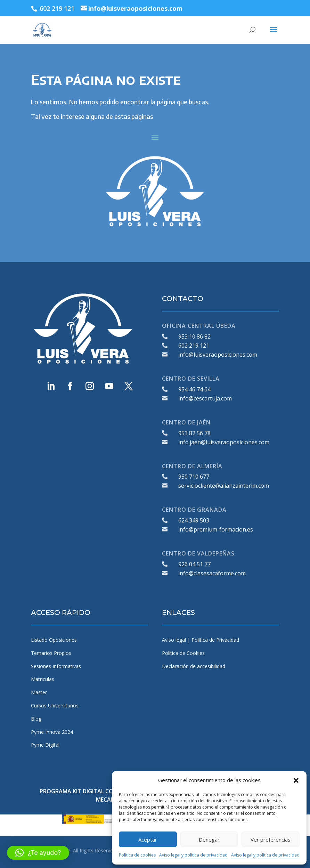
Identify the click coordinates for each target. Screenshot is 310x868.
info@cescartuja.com (205, 398)
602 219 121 (194, 346)
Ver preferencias (271, 839)
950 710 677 (194, 477)
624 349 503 (194, 520)
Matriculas (43, 679)
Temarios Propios (51, 653)
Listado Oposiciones (54, 640)
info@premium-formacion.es (216, 529)
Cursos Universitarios (55, 705)
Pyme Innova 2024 (52, 732)
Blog (36, 719)
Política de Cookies (183, 653)
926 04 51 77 (194, 564)
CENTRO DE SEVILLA (191, 379)
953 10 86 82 (194, 336)
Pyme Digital (45, 745)
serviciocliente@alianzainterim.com (224, 486)
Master (39, 692)
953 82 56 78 (194, 433)
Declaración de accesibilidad (194, 666)
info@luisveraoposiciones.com (218, 355)
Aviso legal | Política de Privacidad (201, 640)
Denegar (209, 839)
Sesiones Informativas (56, 666)
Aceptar (148, 839)
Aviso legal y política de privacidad (193, 855)
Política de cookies (137, 855)
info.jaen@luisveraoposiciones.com (224, 442)
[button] (296, 780)
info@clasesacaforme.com (212, 573)
